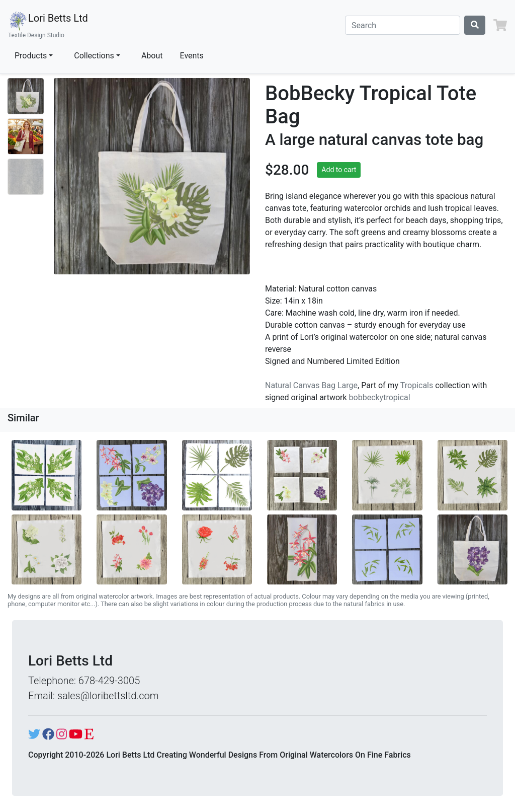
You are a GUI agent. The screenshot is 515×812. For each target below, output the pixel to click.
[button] (500, 25)
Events (192, 56)
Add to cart (339, 170)
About (152, 56)
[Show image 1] (26, 96)
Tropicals (417, 385)
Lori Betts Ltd (48, 25)
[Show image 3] (26, 177)
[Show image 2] (26, 136)
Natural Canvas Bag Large (311, 385)
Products (31, 56)
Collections (94, 56)
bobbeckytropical (380, 397)
